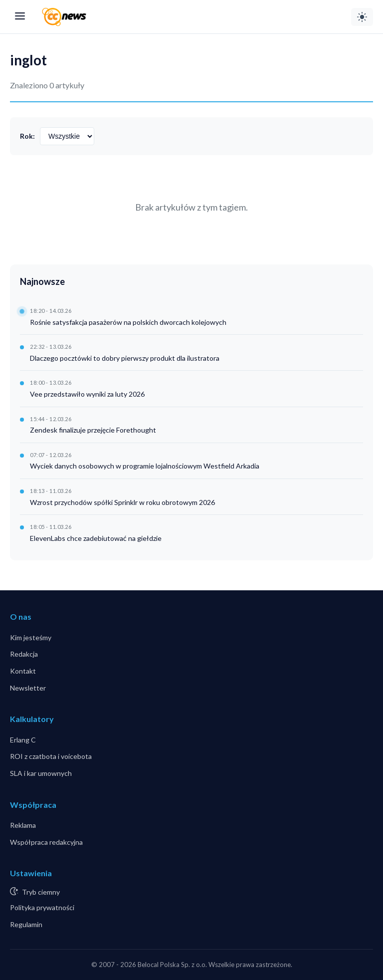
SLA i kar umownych (41, 773)
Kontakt (23, 671)
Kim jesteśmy (31, 637)
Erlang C (23, 740)
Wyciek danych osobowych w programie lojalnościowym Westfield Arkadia (145, 466)
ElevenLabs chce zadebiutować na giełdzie (96, 538)
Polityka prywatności (42, 907)
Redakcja (24, 654)
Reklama (23, 825)
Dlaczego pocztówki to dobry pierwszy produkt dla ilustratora (125, 358)
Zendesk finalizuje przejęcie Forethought (93, 430)
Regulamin (26, 924)
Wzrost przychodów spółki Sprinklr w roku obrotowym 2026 (122, 502)
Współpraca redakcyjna (46, 842)
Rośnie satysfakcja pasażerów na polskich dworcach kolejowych (128, 322)
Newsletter (28, 688)
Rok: (27, 136)
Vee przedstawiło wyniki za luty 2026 (87, 394)
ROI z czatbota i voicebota (51, 756)
